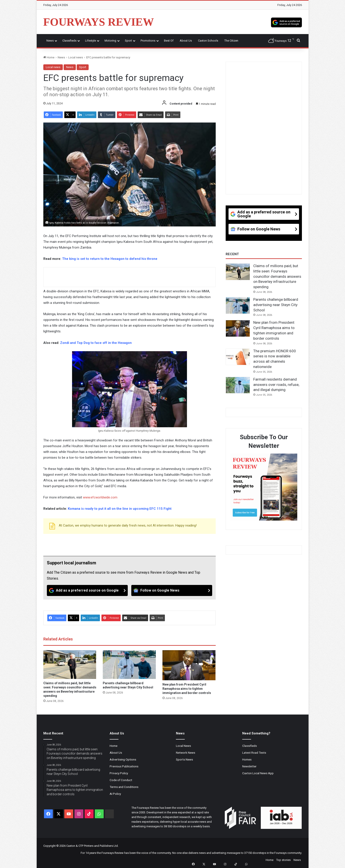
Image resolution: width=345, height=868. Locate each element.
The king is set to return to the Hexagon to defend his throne (110, 259)
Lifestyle (91, 41)
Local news (76, 57)
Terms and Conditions (124, 787)
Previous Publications (124, 766)
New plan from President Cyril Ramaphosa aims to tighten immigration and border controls (187, 689)
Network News (186, 753)
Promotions (148, 41)
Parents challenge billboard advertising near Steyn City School (276, 305)
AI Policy (115, 794)
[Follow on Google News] (172, 590)
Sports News (184, 759)
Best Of (169, 41)
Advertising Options (123, 759)
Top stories (283, 860)
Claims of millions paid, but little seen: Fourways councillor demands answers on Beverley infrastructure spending (277, 276)
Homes (247, 759)
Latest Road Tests (254, 753)
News (50, 41)
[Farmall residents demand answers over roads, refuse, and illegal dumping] (238, 385)
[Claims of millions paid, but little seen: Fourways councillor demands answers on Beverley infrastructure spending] (70, 665)
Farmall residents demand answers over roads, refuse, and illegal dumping (276, 385)
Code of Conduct (121, 780)
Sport (128, 41)
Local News (183, 746)
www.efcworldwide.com (100, 497)
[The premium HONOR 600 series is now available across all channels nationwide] (238, 357)
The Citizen (231, 41)
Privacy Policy (119, 773)
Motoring (110, 41)
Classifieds (69, 41)
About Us (186, 41)
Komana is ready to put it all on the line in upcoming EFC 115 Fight (120, 509)
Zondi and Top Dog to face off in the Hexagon (96, 343)
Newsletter (249, 766)
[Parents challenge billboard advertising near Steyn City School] (129, 665)
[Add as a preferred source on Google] (286, 22)
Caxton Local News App (258, 773)
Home (49, 57)
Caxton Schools (208, 41)
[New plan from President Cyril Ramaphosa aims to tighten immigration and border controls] (189, 665)
